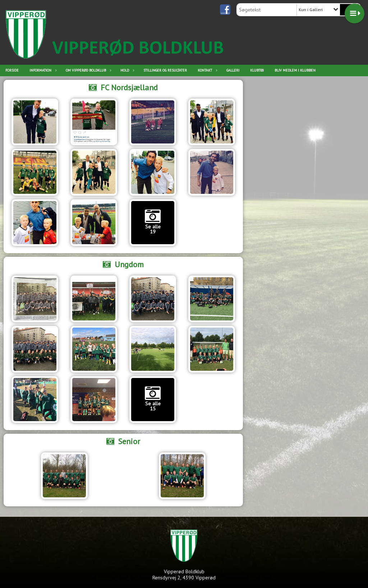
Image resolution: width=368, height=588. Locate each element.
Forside (12, 70)
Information (42, 70)
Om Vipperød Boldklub (88, 70)
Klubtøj (257, 70)
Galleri (233, 70)
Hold (126, 70)
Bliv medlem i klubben (295, 70)
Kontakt (207, 70)
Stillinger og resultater (165, 70)
